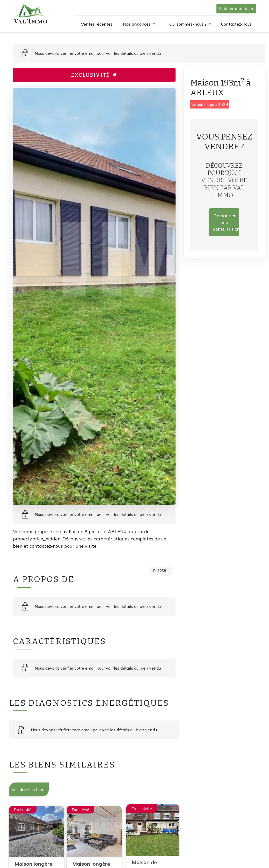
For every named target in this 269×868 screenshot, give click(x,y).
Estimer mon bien (236, 9)
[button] (139, 24)
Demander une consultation (226, 222)
